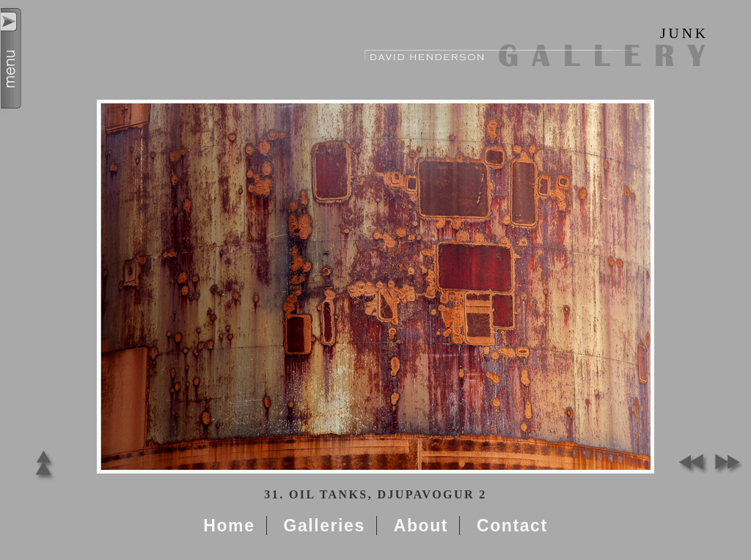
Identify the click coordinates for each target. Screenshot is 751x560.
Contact (512, 526)
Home (229, 526)
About (421, 526)
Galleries (324, 526)
